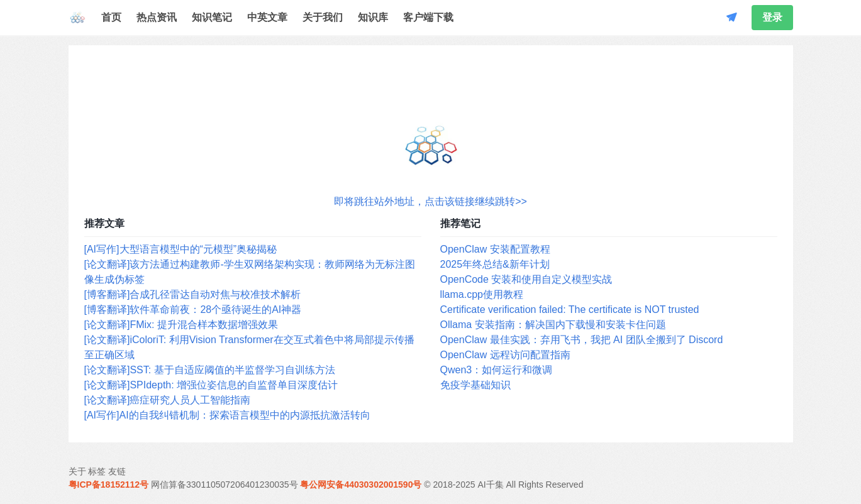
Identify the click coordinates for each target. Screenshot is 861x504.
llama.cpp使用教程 (482, 294)
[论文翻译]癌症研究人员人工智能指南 (168, 400)
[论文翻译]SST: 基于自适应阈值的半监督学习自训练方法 (210, 370)
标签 (97, 471)
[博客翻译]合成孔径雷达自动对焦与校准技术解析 (193, 294)
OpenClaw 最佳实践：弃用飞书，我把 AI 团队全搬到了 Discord (582, 340)
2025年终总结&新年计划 (495, 264)
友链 (117, 471)
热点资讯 (157, 17)
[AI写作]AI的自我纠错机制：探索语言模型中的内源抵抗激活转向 (227, 415)
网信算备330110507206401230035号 (225, 485)
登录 (772, 17)
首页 (111, 17)
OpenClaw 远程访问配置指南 (505, 355)
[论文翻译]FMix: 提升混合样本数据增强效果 (181, 325)
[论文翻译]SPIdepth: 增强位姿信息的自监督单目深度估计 (211, 385)
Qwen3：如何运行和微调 (497, 370)
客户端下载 (428, 17)
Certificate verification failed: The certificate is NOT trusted (570, 310)
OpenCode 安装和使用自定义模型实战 (526, 279)
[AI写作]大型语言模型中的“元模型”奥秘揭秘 (181, 249)
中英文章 (267, 17)
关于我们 (323, 17)
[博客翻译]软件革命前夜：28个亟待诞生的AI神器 (193, 310)
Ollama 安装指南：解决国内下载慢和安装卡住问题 (553, 325)
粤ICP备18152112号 (109, 485)
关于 (77, 471)
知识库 (373, 17)
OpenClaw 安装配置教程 (495, 249)
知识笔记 (212, 17)
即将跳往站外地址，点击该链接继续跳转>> (430, 201)
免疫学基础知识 (475, 385)
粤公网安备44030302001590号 (361, 485)
